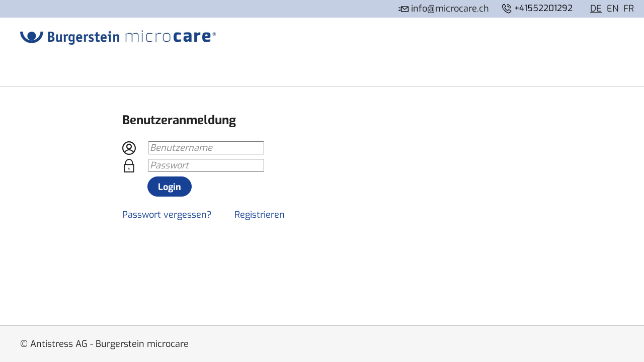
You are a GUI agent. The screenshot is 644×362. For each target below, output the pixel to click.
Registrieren (260, 215)
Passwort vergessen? (167, 215)
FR (629, 9)
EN (613, 9)
